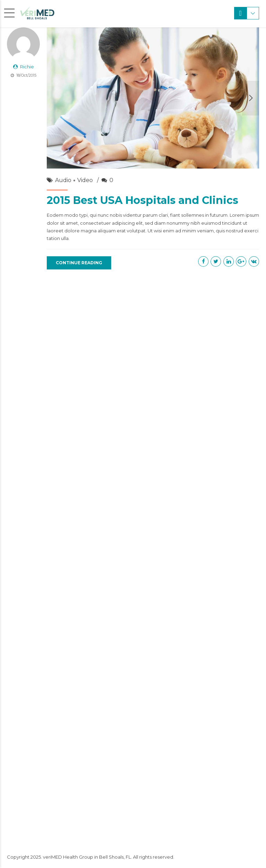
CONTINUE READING (79, 263)
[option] (153, 98)
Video (85, 180)
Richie (27, 67)
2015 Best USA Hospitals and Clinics (143, 200)
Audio (63, 180)
